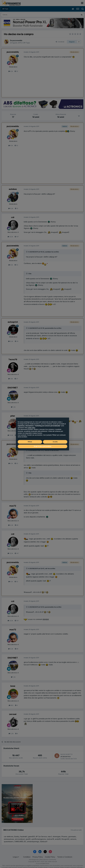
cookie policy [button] (31, 428)
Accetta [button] (55, 442)
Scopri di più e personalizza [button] (42, 446)
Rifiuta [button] (30, 442)
